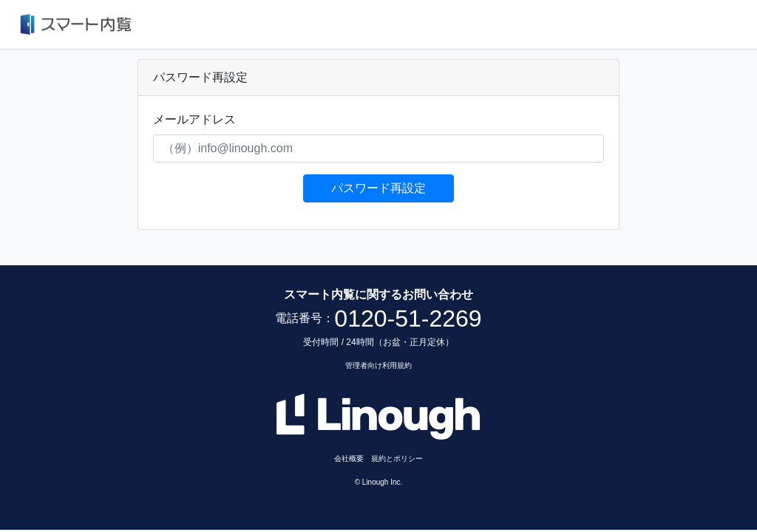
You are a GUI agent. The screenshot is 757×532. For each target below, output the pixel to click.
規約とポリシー (397, 458)
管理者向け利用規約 (378, 365)
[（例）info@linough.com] (379, 149)
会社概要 (349, 458)
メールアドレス (194, 119)
